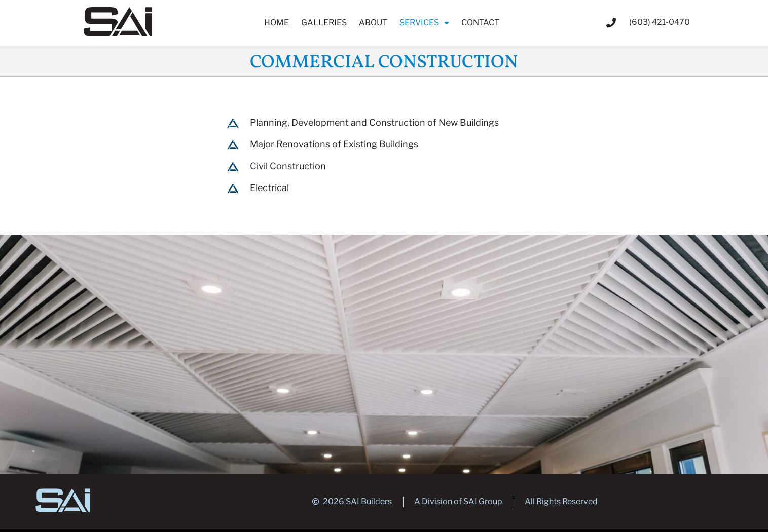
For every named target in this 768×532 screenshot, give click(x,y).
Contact (480, 23)
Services (424, 23)
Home (277, 23)
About (373, 23)
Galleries (324, 23)
